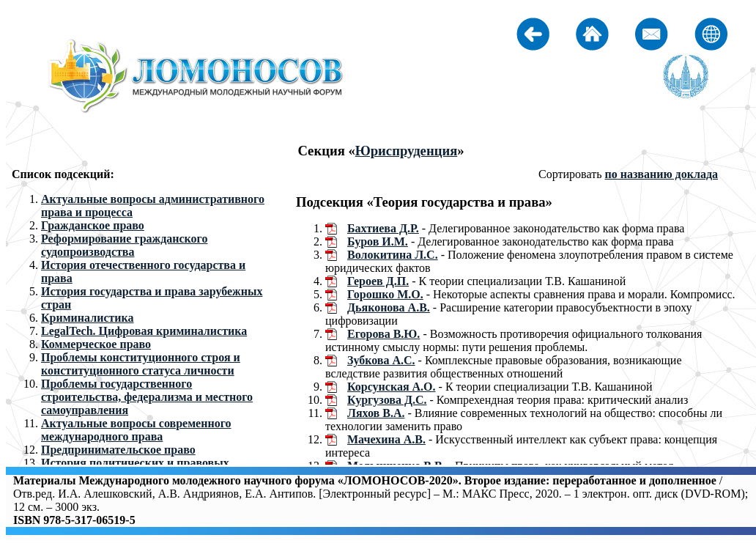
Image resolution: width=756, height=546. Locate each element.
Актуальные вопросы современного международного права (136, 430)
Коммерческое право (96, 344)
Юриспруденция (407, 151)
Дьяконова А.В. (389, 307)
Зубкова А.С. (381, 360)
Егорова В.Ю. (383, 334)
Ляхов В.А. (376, 413)
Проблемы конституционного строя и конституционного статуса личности (141, 364)
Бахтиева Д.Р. (383, 228)
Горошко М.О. (385, 294)
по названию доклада (661, 174)
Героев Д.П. (378, 281)
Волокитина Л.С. (393, 255)
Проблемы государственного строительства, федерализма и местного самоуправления (147, 397)
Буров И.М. (378, 241)
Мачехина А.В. (386, 439)
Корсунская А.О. (392, 387)
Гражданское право (93, 225)
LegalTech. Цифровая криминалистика (144, 331)
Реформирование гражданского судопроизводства (124, 245)
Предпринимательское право (118, 450)
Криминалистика (88, 318)
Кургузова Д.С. (387, 400)
